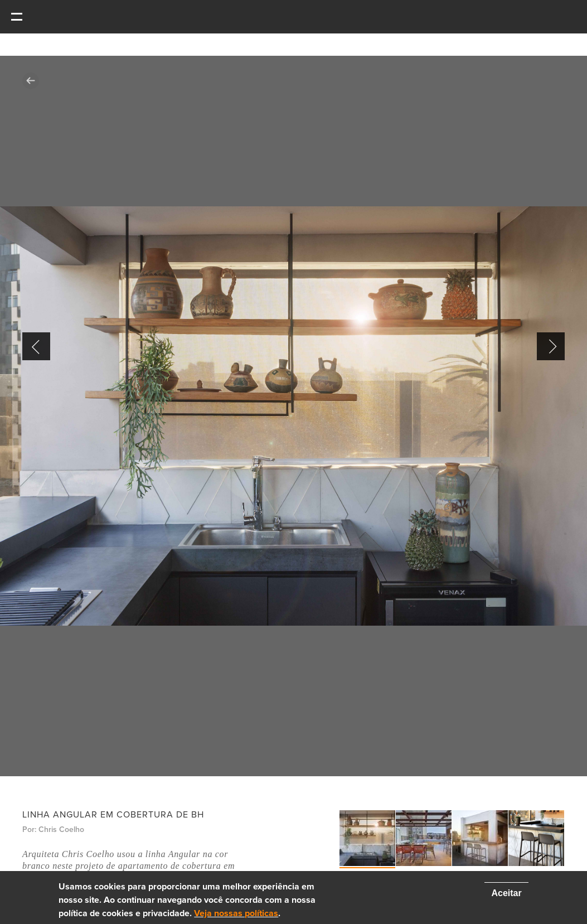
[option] (293, 416)
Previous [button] (36, 346)
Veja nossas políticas (236, 913)
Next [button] (551, 346)
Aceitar (506, 893)
